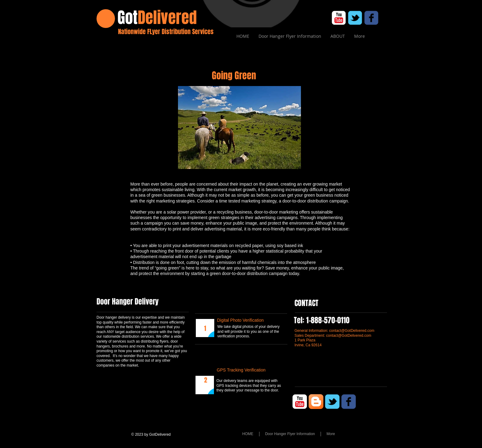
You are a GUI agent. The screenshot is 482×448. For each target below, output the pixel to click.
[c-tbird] (355, 18)
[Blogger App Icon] (316, 402)
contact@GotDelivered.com (352, 331)
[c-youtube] (339, 18)
